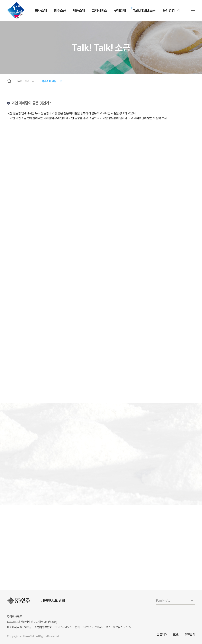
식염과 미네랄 (49, 81)
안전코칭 (190, 635)
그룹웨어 (162, 635)
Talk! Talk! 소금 (25, 81)
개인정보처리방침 (53, 601)
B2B (176, 635)
